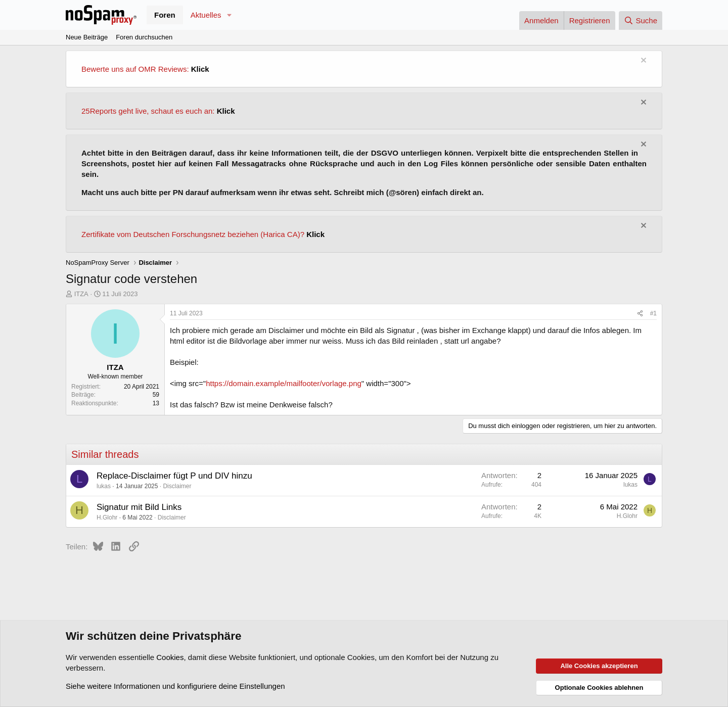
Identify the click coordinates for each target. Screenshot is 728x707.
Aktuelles (206, 15)
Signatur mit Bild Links (139, 507)
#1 (653, 313)
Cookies (170, 657)
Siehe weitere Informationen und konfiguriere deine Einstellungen (175, 686)
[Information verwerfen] (642, 61)
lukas (104, 486)
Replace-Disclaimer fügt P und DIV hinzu (174, 476)
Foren (165, 15)
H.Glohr (107, 517)
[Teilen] (640, 314)
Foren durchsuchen (144, 37)
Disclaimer (177, 486)
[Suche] (641, 20)
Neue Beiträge (87, 37)
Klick (200, 69)
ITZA (81, 294)
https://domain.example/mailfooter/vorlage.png (284, 383)
